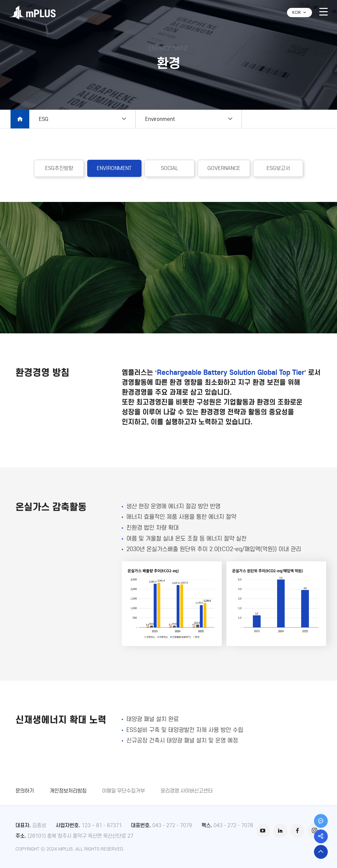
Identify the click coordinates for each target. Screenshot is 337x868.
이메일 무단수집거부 (123, 791)
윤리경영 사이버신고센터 (187, 791)
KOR (299, 12)
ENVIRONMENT (114, 168)
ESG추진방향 (59, 168)
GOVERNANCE (224, 168)
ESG (44, 119)
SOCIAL (169, 168)
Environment (160, 119)
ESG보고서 (278, 168)
